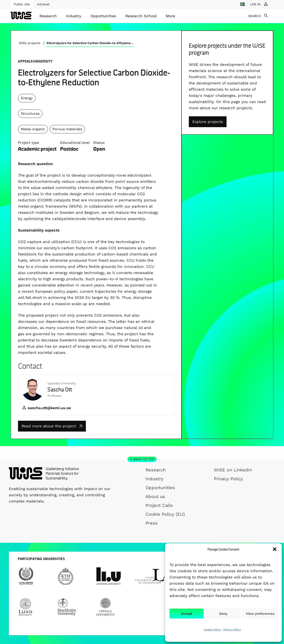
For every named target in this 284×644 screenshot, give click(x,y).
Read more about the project (52, 426)
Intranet (43, 4)
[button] (275, 549)
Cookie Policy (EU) (165, 514)
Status (99, 143)
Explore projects (208, 122)
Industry (74, 16)
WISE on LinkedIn (233, 470)
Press (152, 523)
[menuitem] (48, 16)
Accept (187, 614)
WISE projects (30, 43)
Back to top (144, 459)
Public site (22, 4)
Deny (223, 614)
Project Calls (159, 505)
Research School (141, 16)
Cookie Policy (212, 630)
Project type (29, 143)
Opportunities (103, 16)
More (170, 16)
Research (48, 16)
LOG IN (255, 4)
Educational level (75, 143)
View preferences (260, 614)
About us (155, 496)
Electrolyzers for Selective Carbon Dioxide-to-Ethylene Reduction (91, 43)
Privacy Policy (232, 630)
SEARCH (254, 16)
